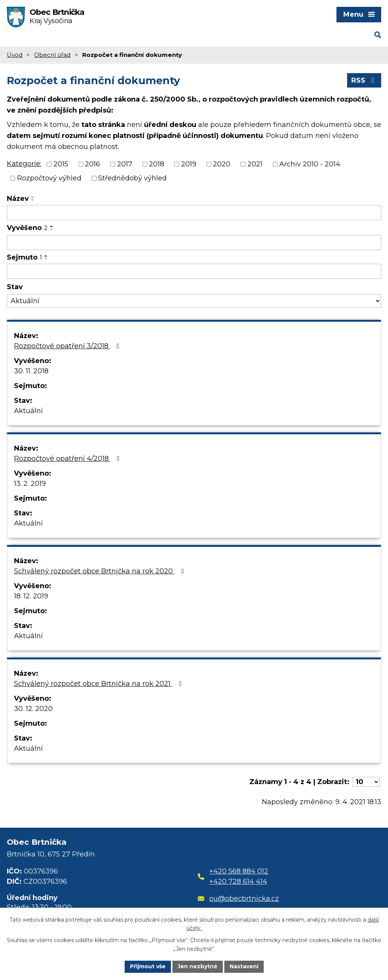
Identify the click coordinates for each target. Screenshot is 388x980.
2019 (189, 164)
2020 (222, 164)
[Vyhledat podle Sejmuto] (194, 271)
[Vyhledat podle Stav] (194, 301)
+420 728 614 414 (238, 881)
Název (18, 199)
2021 (255, 164)
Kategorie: (24, 164)
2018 (156, 164)
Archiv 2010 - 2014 (310, 164)
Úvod (15, 55)
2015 (61, 164)
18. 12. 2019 (31, 596)
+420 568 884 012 (239, 871)
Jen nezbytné (198, 966)
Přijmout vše (148, 966)
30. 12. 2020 (33, 709)
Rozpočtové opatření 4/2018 (68, 459)
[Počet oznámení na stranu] (366, 782)
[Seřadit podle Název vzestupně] (33, 197)
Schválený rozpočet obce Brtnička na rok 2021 (99, 684)
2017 (125, 164)
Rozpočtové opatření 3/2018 (68, 346)
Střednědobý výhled (132, 178)
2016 (92, 164)
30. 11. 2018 (31, 371)
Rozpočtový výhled (49, 178)
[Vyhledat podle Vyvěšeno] (194, 243)
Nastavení (244, 966)
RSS (364, 80)
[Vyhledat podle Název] (194, 213)
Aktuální (28, 411)
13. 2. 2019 (30, 484)
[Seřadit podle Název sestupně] (33, 200)
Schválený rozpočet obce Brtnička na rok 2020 (100, 571)
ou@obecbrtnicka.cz (239, 899)
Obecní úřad (52, 55)
